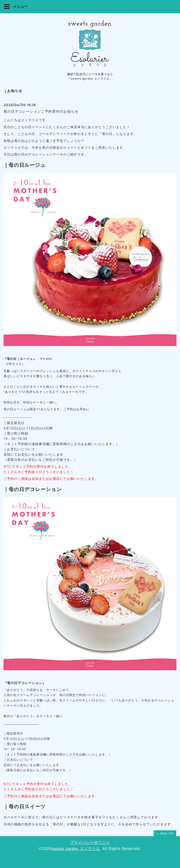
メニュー (16, 7)
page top (165, 833)
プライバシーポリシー (90, 843)
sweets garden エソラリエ (76, 849)
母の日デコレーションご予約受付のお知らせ (41, 111)
